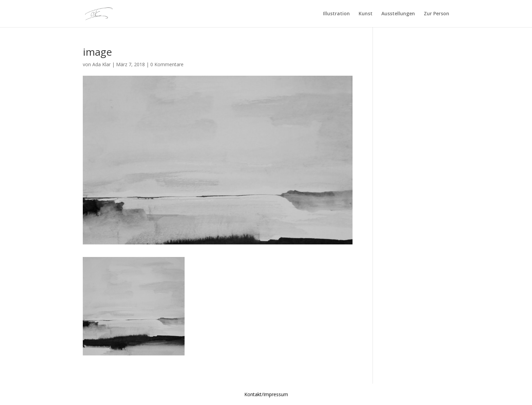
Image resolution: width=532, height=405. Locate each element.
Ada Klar (101, 64)
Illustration (336, 14)
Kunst (366, 14)
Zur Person (436, 14)
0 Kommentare (167, 64)
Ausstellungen (398, 14)
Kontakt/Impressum (266, 394)
